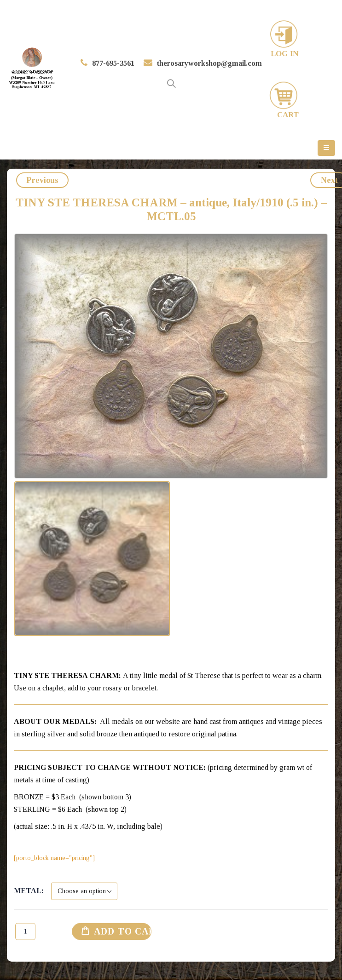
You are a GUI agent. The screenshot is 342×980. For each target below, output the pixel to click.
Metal (28, 891)
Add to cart (130, 931)
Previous (42, 180)
